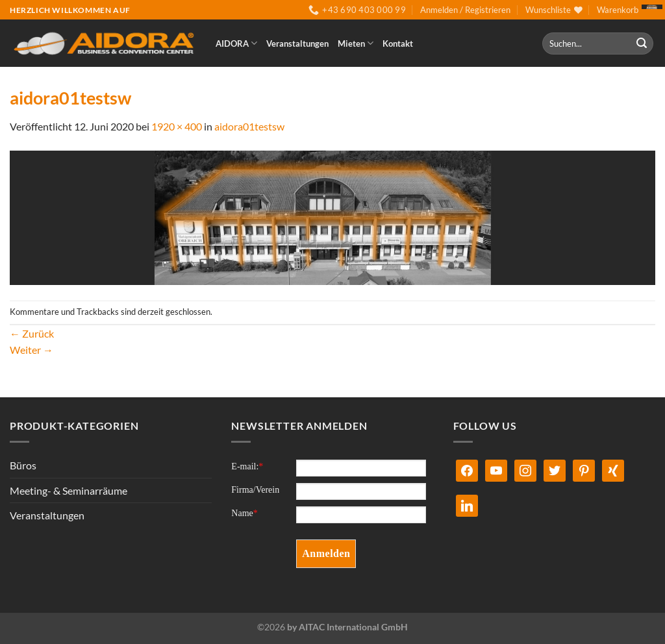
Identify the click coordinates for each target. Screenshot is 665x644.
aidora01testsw (249, 126)
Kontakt (398, 43)
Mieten (356, 43)
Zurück (32, 333)
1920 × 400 (177, 126)
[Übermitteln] (642, 43)
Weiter (31, 350)
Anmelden (326, 553)
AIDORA (236, 43)
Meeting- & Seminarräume (69, 490)
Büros (23, 465)
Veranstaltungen (297, 43)
